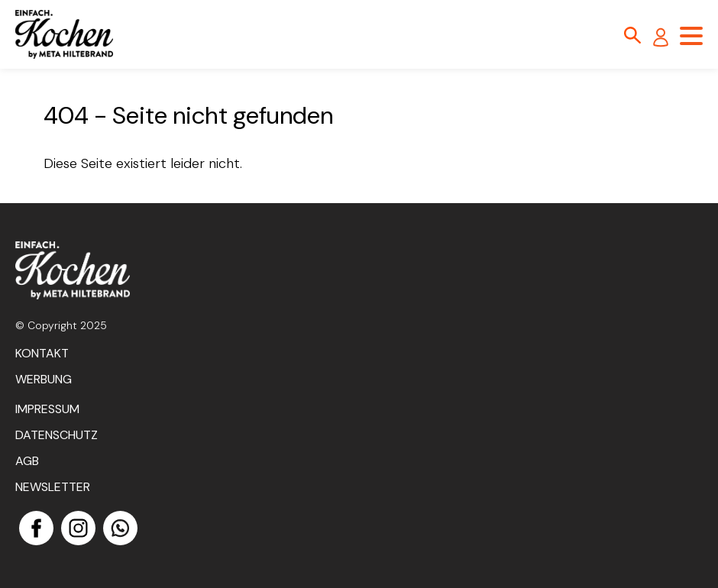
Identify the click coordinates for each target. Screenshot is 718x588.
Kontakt (42, 353)
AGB (27, 461)
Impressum (47, 409)
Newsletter (53, 487)
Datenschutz (57, 435)
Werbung (44, 379)
